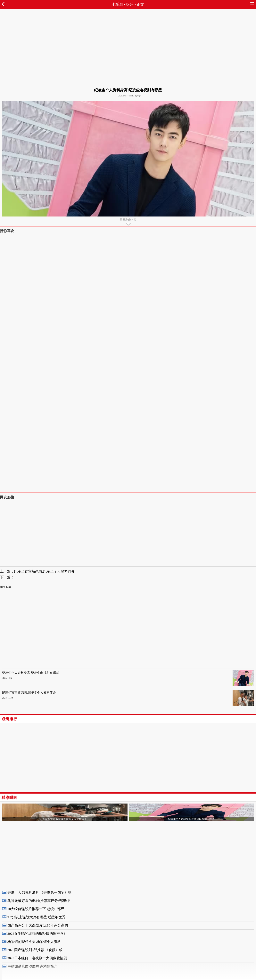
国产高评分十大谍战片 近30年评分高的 (38, 925)
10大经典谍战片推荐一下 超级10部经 (36, 909)
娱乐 (130, 4)
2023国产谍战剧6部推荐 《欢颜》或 (35, 950)
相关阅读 (5, 587)
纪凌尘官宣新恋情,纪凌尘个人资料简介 (44, 571)
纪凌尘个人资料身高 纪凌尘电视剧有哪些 (30, 673)
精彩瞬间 (9, 797)
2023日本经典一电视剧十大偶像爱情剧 (37, 958)
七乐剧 (117, 4)
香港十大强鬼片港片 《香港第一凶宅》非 (39, 893)
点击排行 (9, 719)
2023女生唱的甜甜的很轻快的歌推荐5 (36, 934)
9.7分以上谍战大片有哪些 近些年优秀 (36, 917)
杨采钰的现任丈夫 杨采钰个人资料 (34, 942)
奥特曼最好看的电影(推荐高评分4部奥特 (39, 901)
